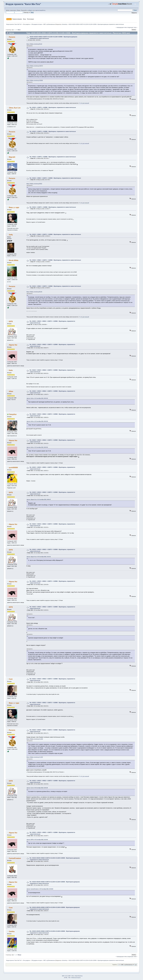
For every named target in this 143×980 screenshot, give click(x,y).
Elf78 (11, 321)
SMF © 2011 (71, 976)
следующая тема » (132, 27)
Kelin (11, 370)
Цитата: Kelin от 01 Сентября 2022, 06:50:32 (37, 398)
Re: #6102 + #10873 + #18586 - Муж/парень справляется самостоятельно (53, 107)
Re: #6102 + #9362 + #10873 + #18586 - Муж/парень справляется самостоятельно (55, 178)
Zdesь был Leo (15, 108)
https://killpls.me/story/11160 (35, 757)
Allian (11, 391)
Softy (11, 235)
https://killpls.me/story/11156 (35, 739)
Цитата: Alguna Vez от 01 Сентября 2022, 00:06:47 (39, 499)
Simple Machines (79, 976)
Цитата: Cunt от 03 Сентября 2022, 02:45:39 (37, 788)
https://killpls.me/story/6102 (34, 44)
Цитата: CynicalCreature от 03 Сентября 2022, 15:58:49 (40, 889)
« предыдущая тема (121, 27)
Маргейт (12, 157)
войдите (30, 10)
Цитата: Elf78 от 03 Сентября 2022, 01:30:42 (37, 840)
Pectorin (12, 37)
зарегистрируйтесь (40, 10)
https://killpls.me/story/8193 (34, 292)
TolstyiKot (13, 414)
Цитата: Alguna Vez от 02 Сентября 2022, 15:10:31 (39, 557)
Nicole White (14, 260)
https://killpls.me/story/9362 (34, 184)
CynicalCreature (15, 858)
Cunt (11, 679)
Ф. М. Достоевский (84, 103)
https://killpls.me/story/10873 (35, 66)
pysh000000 (13, 468)
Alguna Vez (13, 345)
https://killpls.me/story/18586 (35, 80)
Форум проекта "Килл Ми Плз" (23, 4)
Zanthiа (12, 931)
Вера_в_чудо (14, 207)
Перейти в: (115, 965)
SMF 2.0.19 (65, 976)
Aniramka (64, 24)
